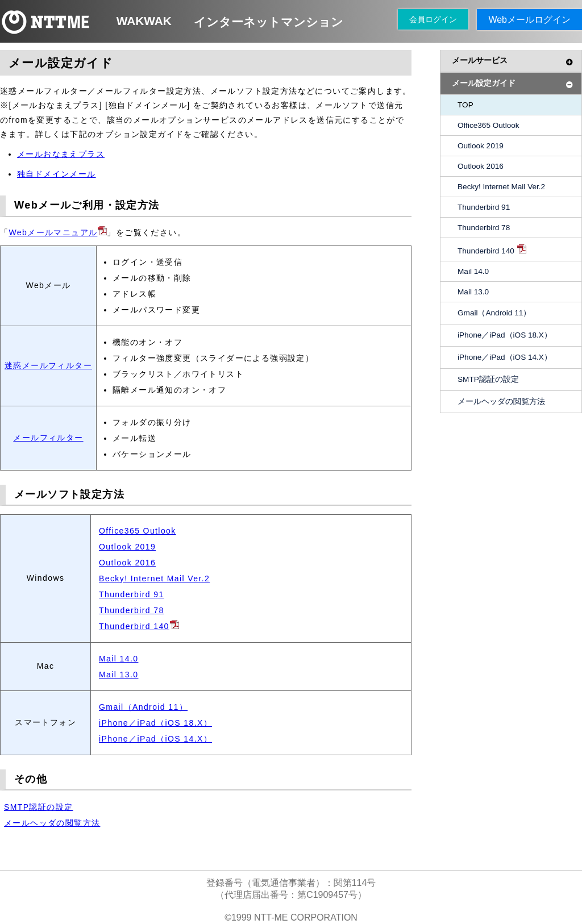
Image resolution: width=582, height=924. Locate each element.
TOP (465, 105)
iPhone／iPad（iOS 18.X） (155, 723)
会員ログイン (433, 19)
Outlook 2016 (127, 563)
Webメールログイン (529, 20)
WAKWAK (144, 21)
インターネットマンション (269, 22)
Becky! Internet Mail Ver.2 (154, 578)
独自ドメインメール (57, 174)
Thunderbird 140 (139, 626)
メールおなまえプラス (61, 154)
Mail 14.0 (119, 659)
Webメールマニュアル (58, 232)
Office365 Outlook (138, 531)
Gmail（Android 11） (143, 707)
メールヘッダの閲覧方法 (52, 823)
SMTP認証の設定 (39, 807)
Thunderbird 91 (132, 594)
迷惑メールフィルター (48, 365)
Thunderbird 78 (132, 610)
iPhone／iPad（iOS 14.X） (155, 739)
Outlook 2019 (127, 547)
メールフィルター (48, 438)
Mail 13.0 (119, 675)
